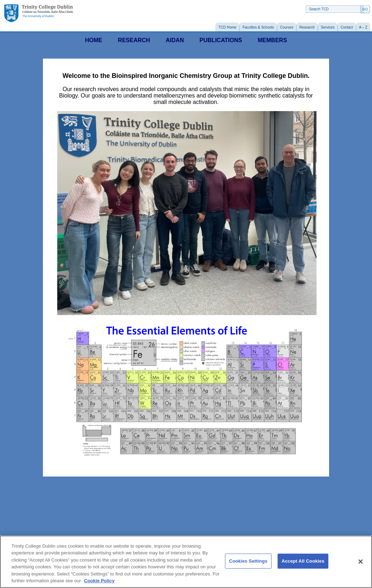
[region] (186, 562)
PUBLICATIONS (221, 40)
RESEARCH (134, 40)
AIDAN (175, 40)
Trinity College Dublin (39, 13)
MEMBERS (273, 40)
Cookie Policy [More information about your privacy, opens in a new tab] (99, 581)
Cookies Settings (248, 561)
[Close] (361, 562)
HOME (94, 40)
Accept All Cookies (303, 561)
